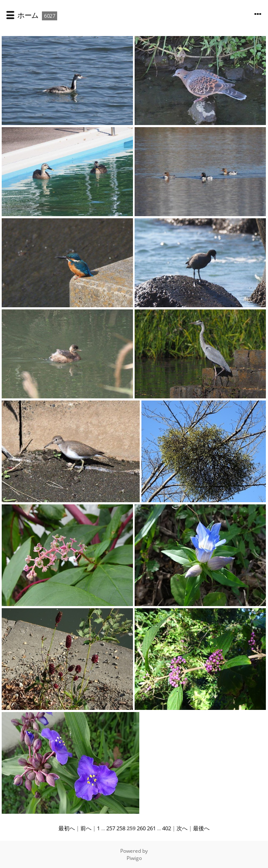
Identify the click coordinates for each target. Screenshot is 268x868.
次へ (182, 828)
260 (141, 828)
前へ (86, 828)
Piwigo (134, 858)
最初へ (67, 828)
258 (121, 828)
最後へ (201, 828)
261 (151, 828)
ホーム (28, 15)
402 (167, 828)
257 (111, 828)
